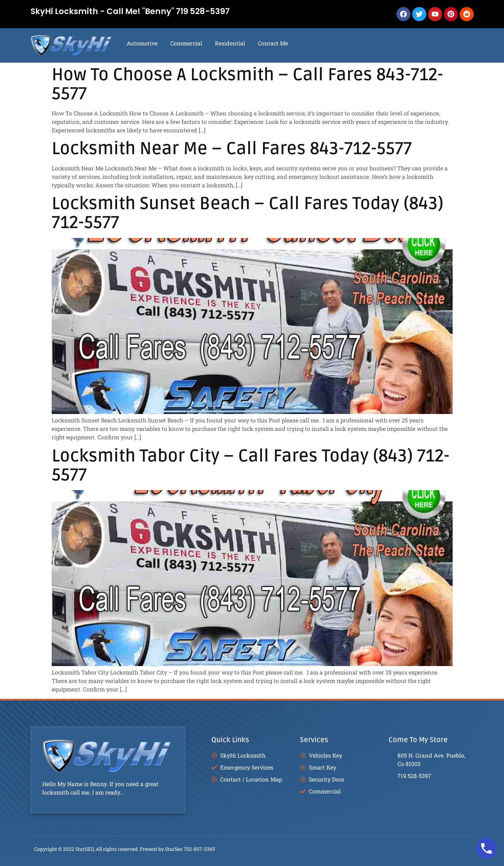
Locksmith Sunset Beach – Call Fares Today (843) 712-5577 (248, 213)
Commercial (186, 43)
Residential (230, 43)
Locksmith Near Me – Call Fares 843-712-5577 (232, 149)
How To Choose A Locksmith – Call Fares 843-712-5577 (247, 84)
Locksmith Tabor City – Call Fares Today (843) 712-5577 (251, 466)
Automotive (142, 43)
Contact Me (273, 43)
